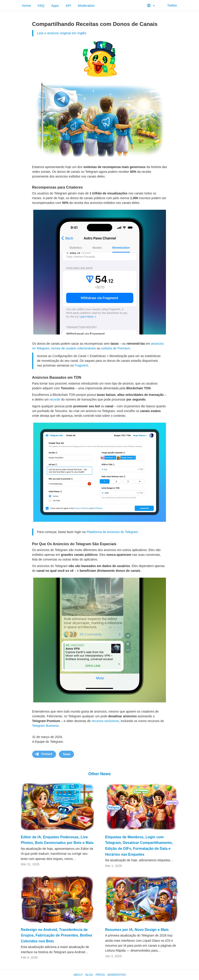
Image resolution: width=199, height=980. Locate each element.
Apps (55, 6)
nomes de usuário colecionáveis (73, 348)
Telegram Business (45, 726)
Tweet (66, 754)
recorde (55, 399)
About (78, 975)
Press (100, 975)
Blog (89, 975)
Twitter (169, 5)
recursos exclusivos (105, 721)
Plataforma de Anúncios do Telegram (112, 532)
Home (27, 6)
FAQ (41, 6)
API (68, 6)
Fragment (81, 365)
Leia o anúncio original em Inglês (62, 33)
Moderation (86, 6)
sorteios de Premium (116, 348)
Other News (99, 774)
